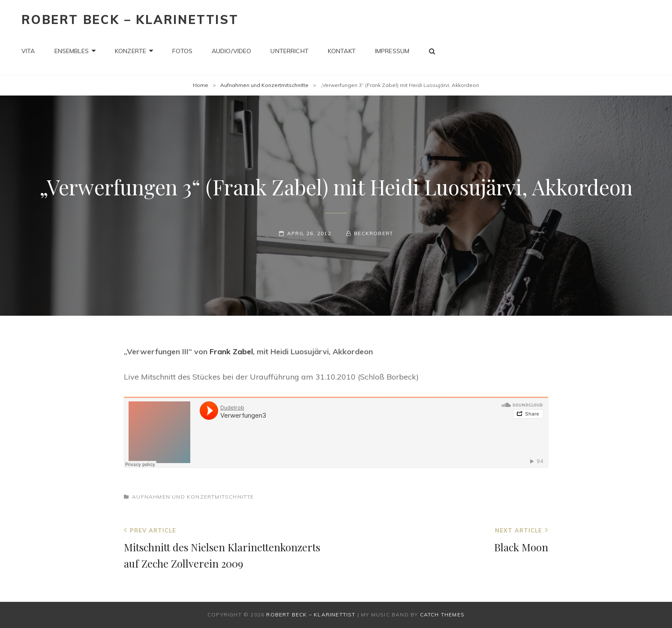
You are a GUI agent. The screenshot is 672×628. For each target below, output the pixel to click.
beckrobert (373, 233)
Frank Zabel (231, 351)
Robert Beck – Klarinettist (130, 19)
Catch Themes (442, 615)
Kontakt (342, 51)
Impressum (392, 51)
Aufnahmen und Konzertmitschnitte (264, 85)
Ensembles (72, 51)
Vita (28, 51)
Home (201, 85)
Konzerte (130, 51)
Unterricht (289, 51)
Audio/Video (232, 51)
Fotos (182, 51)
